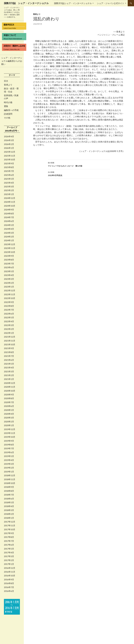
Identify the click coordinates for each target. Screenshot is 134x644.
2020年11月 (10, 387)
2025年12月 (10, 152)
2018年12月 (10, 475)
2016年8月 (9, 583)
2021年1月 (9, 379)
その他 (7, 118)
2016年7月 (9, 587)
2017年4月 (9, 553)
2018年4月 (9, 506)
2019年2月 (9, 468)
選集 (6, 106)
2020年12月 (10, 383)
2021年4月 (9, 368)
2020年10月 (10, 391)
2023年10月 (10, 252)
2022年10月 (10, 298)
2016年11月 (10, 572)
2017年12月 (10, 522)
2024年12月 (10, 198)
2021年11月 (10, 341)
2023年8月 (9, 260)
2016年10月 (10, 576)
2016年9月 (9, 580)
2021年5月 (9, 364)
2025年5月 (9, 179)
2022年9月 (9, 302)
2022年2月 (9, 329)
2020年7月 (9, 402)
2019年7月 (9, 448)
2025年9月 (9, 163)
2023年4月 (9, 275)
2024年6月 (9, 221)
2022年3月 (9, 325)
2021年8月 (9, 352)
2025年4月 (9, 183)
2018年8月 (9, 491)
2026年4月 (9, 136)
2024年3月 (9, 233)
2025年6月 (9, 175)
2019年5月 (9, 456)
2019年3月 (9, 464)
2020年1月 (9, 425)
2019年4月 (9, 460)
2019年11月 (10, 433)
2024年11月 (10, 202)
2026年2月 (9, 144)
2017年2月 (9, 560)
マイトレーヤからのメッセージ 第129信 (79, 164)
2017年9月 (9, 533)
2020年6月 (9, 406)
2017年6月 (9, 545)
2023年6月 (9, 267)
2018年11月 (10, 479)
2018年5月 (9, 502)
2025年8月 (9, 167)
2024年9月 (9, 210)
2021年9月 (9, 348)
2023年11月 (10, 248)
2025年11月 (10, 156)
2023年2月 (9, 283)
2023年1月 (9, 287)
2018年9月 (9, 487)
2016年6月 (9, 591)
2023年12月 (10, 244)
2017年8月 (9, 537)
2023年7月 (9, 264)
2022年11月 (10, 294)
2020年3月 (9, 418)
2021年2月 (9, 375)
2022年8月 (9, 306)
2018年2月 (9, 514)
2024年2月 (9, 237)
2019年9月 (9, 441)
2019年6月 (9, 452)
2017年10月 (10, 529)
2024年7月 (9, 217)
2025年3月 (9, 187)
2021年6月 (9, 360)
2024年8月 (9, 214)
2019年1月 (9, 472)
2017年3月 (9, 556)
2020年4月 (9, 414)
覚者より (37, 14)
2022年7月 (9, 310)
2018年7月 (9, 495)
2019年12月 (10, 429)
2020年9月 (9, 395)
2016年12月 (10, 568)
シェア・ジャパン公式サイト (111, 3)
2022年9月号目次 (79, 174)
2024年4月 (9, 229)
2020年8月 (9, 398)
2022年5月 (9, 317)
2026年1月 (9, 148)
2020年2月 (9, 422)
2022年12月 (10, 290)
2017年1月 (9, 564)
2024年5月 (9, 225)
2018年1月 (9, 518)
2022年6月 (9, 314)
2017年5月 (9, 549)
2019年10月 (10, 437)
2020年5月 (9, 410)
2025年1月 (9, 194)
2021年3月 (9, 371)
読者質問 (8, 114)
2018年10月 (10, 483)
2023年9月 (9, 256)
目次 (6, 81)
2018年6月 (9, 499)
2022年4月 (9, 321)
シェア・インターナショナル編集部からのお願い (12, 61)
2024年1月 (9, 240)
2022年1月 (9, 333)
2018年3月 (9, 510)
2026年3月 (9, 140)
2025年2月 (9, 190)
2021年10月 (10, 344)
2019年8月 (9, 445)
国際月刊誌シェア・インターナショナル (73, 3)
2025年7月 (9, 171)
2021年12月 (10, 337)
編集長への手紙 (11, 110)
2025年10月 (10, 160)
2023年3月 (9, 279)
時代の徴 (8, 102)
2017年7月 (9, 541)
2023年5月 (9, 271)
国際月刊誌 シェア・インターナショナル (26, 3)
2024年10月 (10, 206)
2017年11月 (10, 526)
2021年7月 (9, 356)
